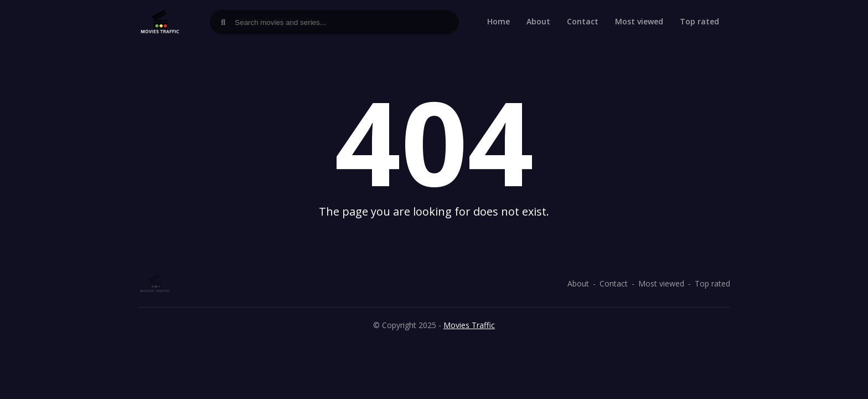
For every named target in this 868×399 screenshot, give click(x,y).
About (538, 21)
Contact (583, 21)
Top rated (699, 21)
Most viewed (639, 21)
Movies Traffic (469, 325)
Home (498, 21)
